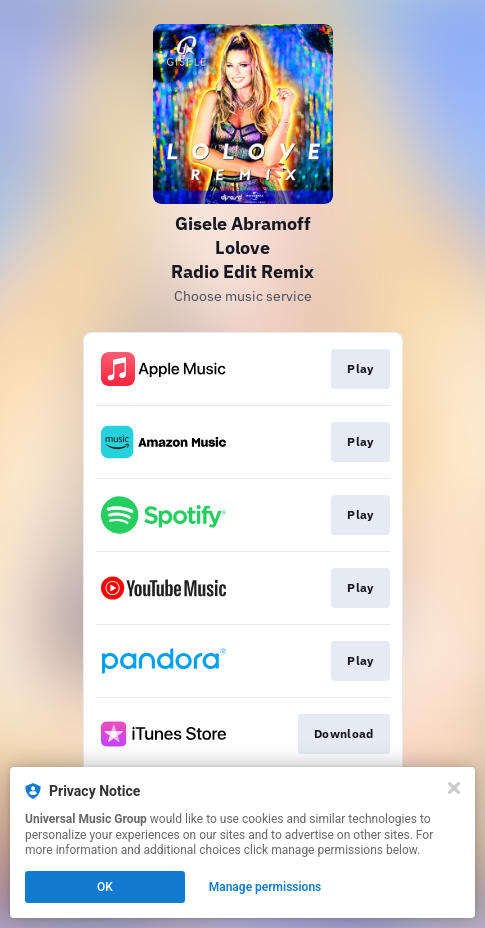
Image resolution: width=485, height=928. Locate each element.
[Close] (454, 788)
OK (105, 887)
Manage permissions (265, 887)
